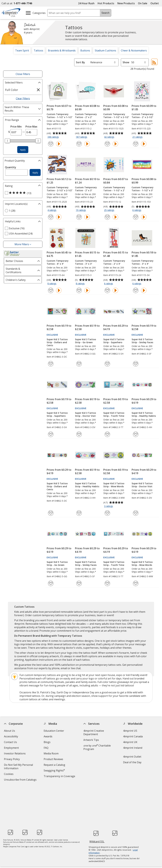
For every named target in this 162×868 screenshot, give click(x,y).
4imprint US (130, 731)
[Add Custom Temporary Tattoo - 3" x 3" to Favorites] (79, 290)
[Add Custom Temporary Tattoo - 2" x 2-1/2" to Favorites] (136, 144)
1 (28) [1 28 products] (12, 211)
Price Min (16, 127)
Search (105, 13)
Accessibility (11, 736)
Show (126, 62)
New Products (126, 3)
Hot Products (106, 3)
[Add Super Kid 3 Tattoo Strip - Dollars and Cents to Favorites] (51, 364)
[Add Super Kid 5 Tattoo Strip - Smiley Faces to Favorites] (79, 583)
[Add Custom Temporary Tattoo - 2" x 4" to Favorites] (107, 290)
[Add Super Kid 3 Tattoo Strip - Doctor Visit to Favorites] (79, 434)
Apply (23, 150)
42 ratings (110, 137)
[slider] (7, 141)
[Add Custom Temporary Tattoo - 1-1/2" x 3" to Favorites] (136, 217)
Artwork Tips (91, 740)
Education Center (54, 731)
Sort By (80, 62)
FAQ (46, 748)
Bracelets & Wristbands (62, 50)
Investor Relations (15, 754)
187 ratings (82, 137)
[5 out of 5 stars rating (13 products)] (22, 193)
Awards (48, 736)
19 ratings (81, 210)
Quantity (11, 167)
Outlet (155, 3)
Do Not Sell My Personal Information (18, 767)
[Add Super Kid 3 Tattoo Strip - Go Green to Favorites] (79, 364)
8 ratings (52, 284)
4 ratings (52, 210)
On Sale (143, 3)
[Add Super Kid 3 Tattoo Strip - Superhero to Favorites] (51, 434)
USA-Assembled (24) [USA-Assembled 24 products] (21, 234)
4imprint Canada (133, 736)
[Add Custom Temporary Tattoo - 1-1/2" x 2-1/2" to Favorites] (107, 144)
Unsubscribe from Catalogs (21, 780)
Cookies (9, 774)
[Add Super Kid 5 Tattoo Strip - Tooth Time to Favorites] (107, 583)
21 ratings (138, 137)
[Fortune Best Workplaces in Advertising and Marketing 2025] (10, 795)
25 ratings (110, 210)
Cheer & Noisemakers (134, 50)
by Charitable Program (97, 747)
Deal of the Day (132, 762)
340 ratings (54, 137)
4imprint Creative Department (94, 732)
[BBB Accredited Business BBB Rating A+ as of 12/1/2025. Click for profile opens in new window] (115, 796)
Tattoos (38, 50)
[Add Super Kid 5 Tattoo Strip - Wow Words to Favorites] (136, 583)
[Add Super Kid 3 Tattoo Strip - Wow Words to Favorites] (107, 513)
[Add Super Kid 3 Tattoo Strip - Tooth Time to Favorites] (107, 434)
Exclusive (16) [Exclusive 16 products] (17, 228)
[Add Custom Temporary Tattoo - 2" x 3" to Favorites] (79, 217)
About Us (9, 731)
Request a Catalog (54, 765)
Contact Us (10, 742)
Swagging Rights (54, 770)
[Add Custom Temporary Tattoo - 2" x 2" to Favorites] (79, 144)
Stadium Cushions (105, 50)
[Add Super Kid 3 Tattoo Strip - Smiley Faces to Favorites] (136, 364)
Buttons (85, 50)
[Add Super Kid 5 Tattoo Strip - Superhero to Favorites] (107, 364)
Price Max (31, 127)
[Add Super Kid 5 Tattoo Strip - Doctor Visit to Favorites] (136, 513)
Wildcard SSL (97, 805)
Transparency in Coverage (60, 777)
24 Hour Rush (86, 3)
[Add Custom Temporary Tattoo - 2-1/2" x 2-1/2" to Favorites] (51, 217)
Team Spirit (22, 50)
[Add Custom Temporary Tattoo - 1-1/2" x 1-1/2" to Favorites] (51, 144)
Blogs (47, 742)
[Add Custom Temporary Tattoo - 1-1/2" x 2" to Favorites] (107, 217)
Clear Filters (23, 98)
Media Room (51, 753)
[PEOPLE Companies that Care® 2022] (25, 795)
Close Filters (23, 74)
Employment (11, 748)
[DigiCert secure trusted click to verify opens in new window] (96, 796)
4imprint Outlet (132, 757)
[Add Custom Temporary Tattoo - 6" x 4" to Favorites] (51, 290)
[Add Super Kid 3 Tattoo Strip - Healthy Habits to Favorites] (79, 513)
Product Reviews (53, 759)
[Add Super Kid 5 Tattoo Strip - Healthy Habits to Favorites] (136, 434)
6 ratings (137, 210)
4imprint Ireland (133, 748)
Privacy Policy (12, 760)
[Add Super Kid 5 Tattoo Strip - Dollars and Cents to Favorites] (51, 513)
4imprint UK (130, 742)
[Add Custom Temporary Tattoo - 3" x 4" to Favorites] (136, 290)
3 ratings (109, 506)
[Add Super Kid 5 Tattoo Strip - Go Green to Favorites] (51, 583)
